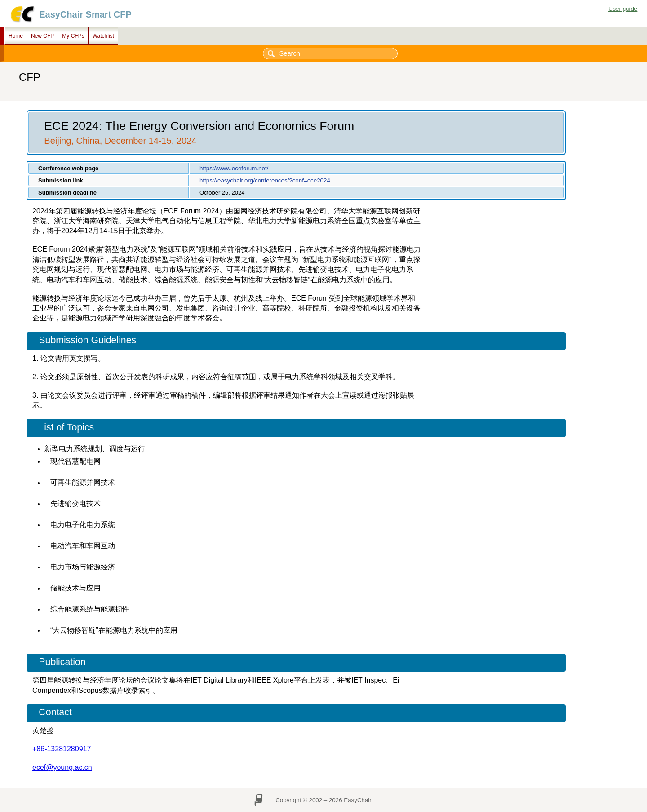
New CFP (42, 36)
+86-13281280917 (62, 749)
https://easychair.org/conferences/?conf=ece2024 (265, 180)
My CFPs (73, 36)
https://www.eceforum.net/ (234, 168)
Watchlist (103, 36)
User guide (623, 9)
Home (16, 36)
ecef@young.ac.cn (62, 767)
